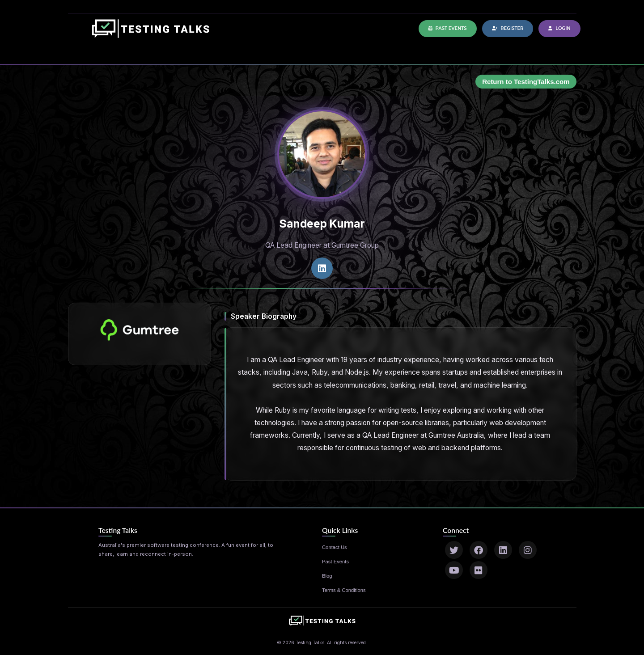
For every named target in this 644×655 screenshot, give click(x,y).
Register (508, 28)
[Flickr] (479, 570)
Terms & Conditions (344, 590)
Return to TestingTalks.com (526, 82)
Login (559, 28)
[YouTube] (454, 570)
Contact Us (335, 547)
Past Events (448, 28)
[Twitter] (454, 550)
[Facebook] (479, 550)
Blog (327, 576)
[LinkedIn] (503, 550)
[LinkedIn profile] (322, 268)
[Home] (151, 33)
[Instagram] (528, 550)
